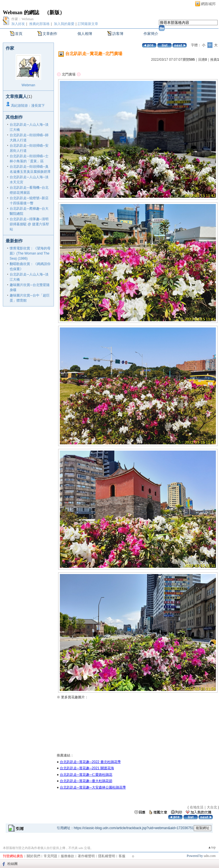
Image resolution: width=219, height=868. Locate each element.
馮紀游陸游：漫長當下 (28, 106)
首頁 (19, 34)
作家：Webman (22, 19)
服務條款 (68, 856)
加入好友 (18, 24)
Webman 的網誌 (21, 12)
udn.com (210, 856)
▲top (212, 847)
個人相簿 (85, 34)
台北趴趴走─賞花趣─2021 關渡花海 (87, 768)
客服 (122, 856)
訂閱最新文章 (88, 24)
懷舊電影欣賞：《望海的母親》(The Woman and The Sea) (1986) (30, 253)
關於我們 (33, 856)
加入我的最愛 (64, 24)
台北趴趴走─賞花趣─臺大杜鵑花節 (86, 781)
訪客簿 (118, 34)
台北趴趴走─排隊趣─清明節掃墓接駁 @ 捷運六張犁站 (29, 224)
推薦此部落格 (39, 24)
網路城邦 (208, 4)
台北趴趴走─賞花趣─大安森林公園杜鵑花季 (93, 787)
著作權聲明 (86, 856)
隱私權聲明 (107, 856)
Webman (28, 85)
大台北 (212, 807)
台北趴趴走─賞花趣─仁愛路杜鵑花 (86, 775)
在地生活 (197, 807)
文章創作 (50, 34)
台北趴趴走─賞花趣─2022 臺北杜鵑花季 (90, 762)
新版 (54, 12)
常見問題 (50, 856)
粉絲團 (12, 864)
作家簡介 (151, 34)
